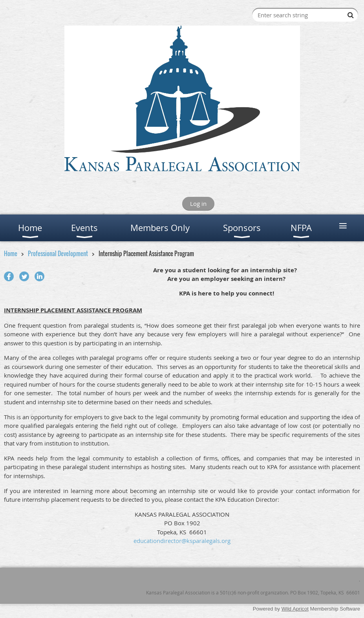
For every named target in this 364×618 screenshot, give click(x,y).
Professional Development (58, 253)
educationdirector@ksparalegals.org (182, 541)
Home (11, 253)
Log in (198, 204)
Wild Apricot (295, 609)
